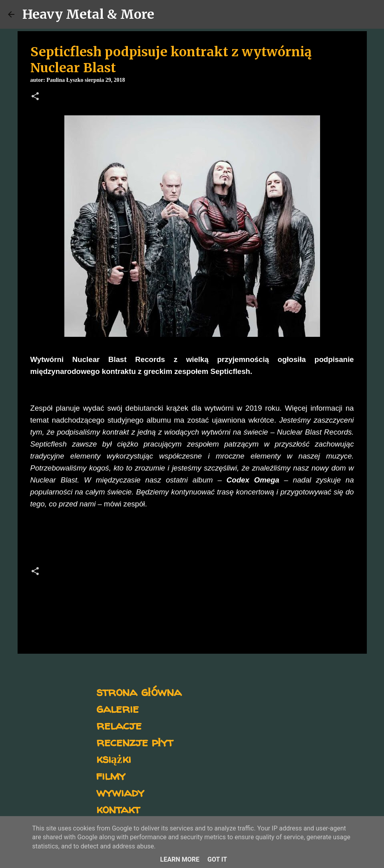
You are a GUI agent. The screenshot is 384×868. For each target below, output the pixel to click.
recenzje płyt (135, 742)
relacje (119, 725)
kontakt (118, 809)
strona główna (139, 691)
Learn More (180, 859)
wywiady (120, 792)
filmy (111, 775)
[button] (35, 97)
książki (114, 758)
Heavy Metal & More (88, 14)
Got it (217, 859)
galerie (117, 708)
